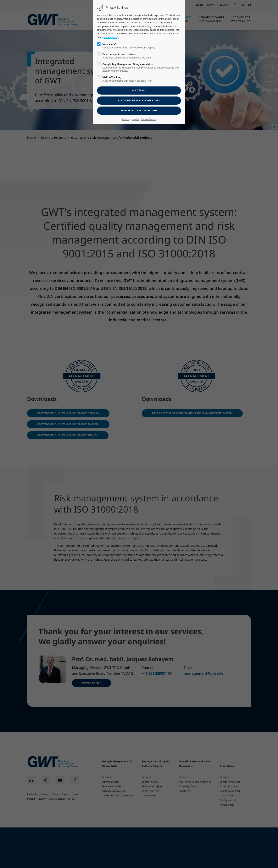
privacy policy (111, 37)
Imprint (135, 119)
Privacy (126, 119)
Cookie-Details (148, 119)
